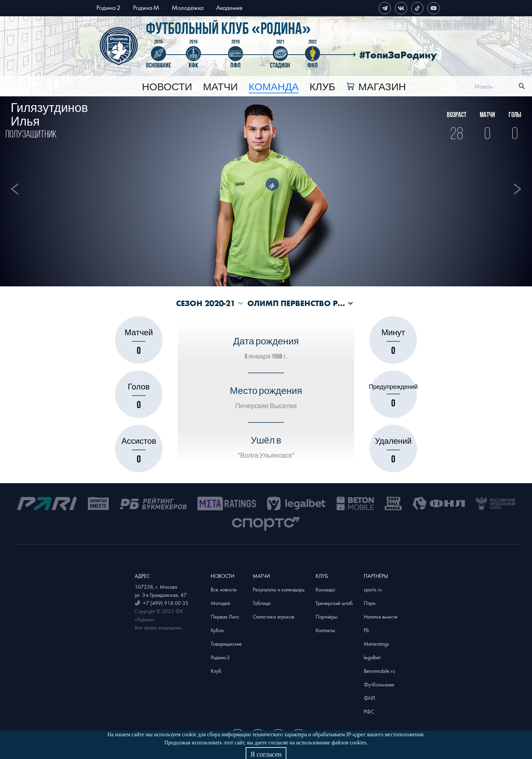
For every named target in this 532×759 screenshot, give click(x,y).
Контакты (325, 630)
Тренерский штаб (334, 603)
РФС (369, 711)
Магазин (382, 87)
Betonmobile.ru (379, 671)
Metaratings (376, 644)
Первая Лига (225, 616)
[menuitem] (167, 87)
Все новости (224, 589)
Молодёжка (188, 7)
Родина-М (146, 7)
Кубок (217, 630)
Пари (369, 603)
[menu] (274, 86)
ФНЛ (369, 698)
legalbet (372, 657)
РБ (366, 630)
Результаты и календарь (279, 589)
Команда (325, 589)
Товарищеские (226, 644)
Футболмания (379, 684)
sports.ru (373, 589)
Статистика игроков (273, 616)
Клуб (322, 87)
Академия (229, 7)
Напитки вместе (381, 616)
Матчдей (220, 603)
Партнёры (327, 616)
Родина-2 (108, 7)
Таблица (262, 603)
